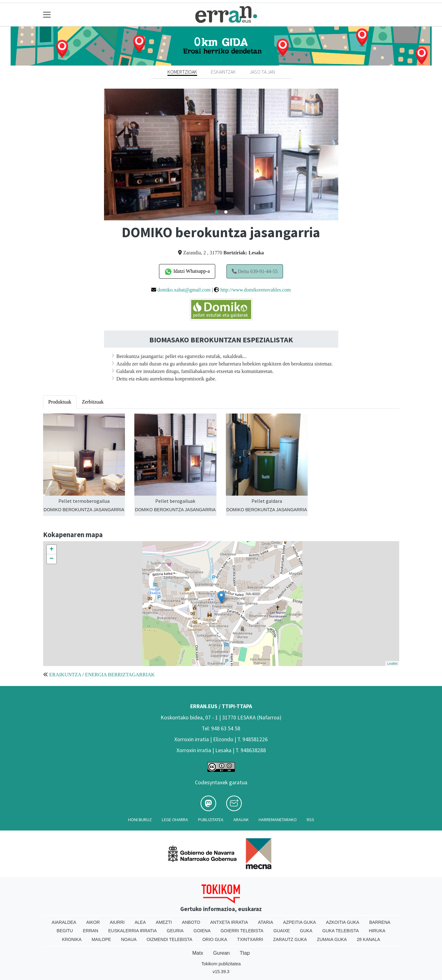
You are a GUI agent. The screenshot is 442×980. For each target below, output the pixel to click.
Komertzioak (182, 72)
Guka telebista (341, 931)
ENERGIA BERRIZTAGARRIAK (120, 675)
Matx (198, 953)
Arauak (241, 820)
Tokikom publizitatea (221, 964)
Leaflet (392, 664)
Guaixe (282, 931)
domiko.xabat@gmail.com (184, 290)
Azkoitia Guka (343, 922)
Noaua (129, 939)
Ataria (266, 922)
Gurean (221, 953)
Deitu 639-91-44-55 (255, 271)
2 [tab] (226, 212)
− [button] (51, 559)
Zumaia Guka (332, 939)
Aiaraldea (64, 922)
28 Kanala (368, 939)
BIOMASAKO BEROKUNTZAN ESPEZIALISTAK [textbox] (221, 340)
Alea (140, 922)
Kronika (72, 939)
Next (343, 154)
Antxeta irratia (229, 922)
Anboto (191, 922)
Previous (99, 154)
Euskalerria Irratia (132, 931)
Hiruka (377, 931)
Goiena (202, 931)
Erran (90, 931)
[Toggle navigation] (47, 15)
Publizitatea (211, 820)
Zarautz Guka (290, 939)
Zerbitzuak (93, 402)
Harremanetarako (278, 820)
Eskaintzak (223, 72)
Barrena (380, 922)
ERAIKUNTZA (65, 675)
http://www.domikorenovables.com (256, 290)
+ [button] (51, 550)
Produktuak (60, 402)
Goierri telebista (242, 931)
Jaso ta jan (262, 72)
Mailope (101, 939)
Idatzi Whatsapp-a (187, 272)
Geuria (175, 931)
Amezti (164, 922)
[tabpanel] (221, 154)
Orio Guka (215, 939)
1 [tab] (216, 212)
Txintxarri (250, 939)
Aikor (93, 922)
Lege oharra (175, 820)
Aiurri (117, 922)
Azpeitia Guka (299, 922)
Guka (306, 931)
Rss (310, 820)
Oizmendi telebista (169, 939)
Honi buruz (140, 820)
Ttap (245, 953)
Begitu (65, 931)
